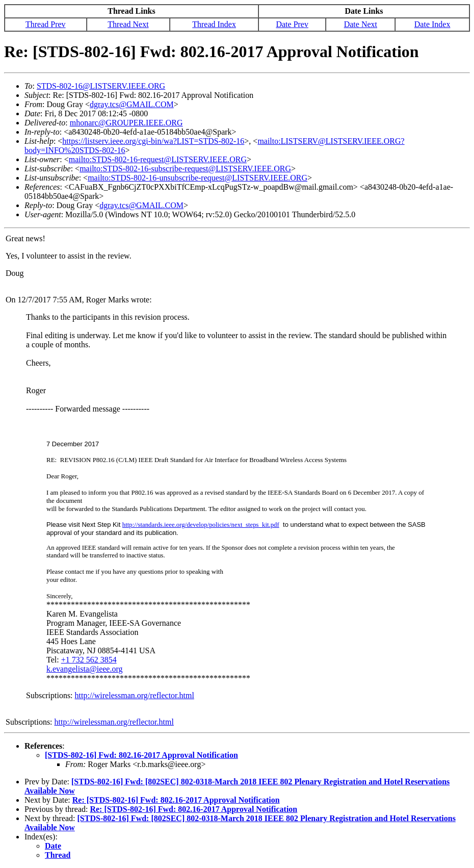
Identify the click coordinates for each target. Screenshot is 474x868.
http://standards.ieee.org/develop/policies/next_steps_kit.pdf (201, 525)
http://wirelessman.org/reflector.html (135, 695)
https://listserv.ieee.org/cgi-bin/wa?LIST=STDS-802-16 (153, 141)
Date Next (361, 24)
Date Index (432, 24)
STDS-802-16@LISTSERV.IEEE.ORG (101, 86)
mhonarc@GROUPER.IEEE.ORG (126, 123)
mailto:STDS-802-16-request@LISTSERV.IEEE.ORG (158, 159)
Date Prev (292, 24)
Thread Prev (46, 24)
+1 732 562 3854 (89, 660)
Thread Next (128, 24)
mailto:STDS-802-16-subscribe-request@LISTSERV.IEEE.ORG (185, 169)
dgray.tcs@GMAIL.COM (132, 104)
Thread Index (214, 24)
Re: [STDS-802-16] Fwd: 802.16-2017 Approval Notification (176, 800)
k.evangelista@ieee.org (85, 669)
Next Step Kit (102, 525)
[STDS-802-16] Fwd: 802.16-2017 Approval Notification (141, 755)
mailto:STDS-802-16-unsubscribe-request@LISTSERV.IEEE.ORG (197, 178)
